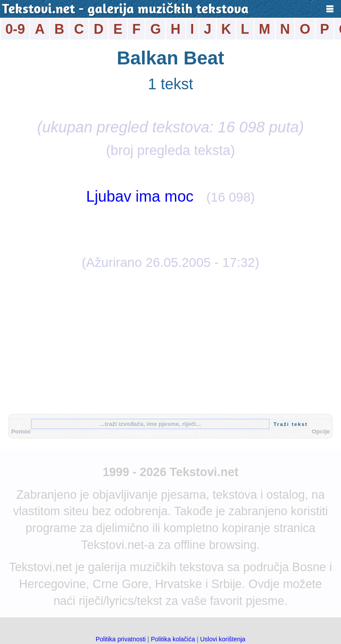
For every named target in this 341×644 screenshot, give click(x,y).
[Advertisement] (170, 341)
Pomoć (21, 431)
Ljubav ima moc (140, 196)
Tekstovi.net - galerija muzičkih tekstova (125, 10)
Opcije (321, 431)
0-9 (15, 29)
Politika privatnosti (121, 639)
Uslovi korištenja (223, 639)
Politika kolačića (173, 639)
